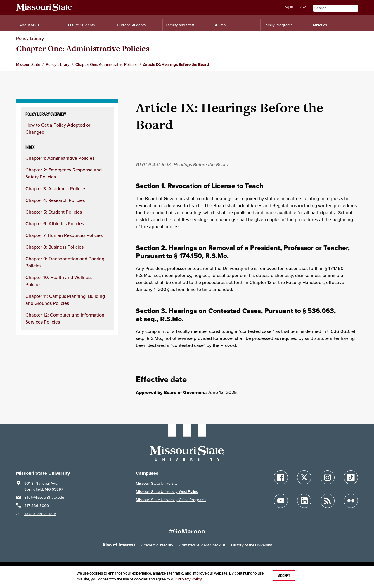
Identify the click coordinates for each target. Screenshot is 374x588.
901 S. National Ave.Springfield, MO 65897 (44, 486)
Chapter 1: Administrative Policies (60, 158)
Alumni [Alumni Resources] (221, 25)
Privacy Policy (190, 579)
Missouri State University (157, 483)
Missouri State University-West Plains (167, 492)
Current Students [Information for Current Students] (131, 25)
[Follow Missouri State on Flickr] (351, 501)
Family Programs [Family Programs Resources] (278, 25)
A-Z (303, 7)
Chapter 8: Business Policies (54, 247)
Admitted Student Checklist (202, 545)
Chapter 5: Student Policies (54, 212)
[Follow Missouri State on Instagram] (328, 477)
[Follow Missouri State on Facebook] (281, 477)
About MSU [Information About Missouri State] (29, 25)
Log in (288, 7)
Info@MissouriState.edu (44, 497)
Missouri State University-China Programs (171, 500)
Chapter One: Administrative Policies (83, 48)
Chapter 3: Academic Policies (56, 188)
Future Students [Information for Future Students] (81, 25)
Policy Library (30, 38)
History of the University (252, 545)
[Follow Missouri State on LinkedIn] (304, 501)
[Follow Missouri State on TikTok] (351, 477)
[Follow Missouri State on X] (304, 477)
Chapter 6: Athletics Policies (55, 223)
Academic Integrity (157, 545)
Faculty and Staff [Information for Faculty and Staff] (180, 25)
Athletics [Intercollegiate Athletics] (320, 25)
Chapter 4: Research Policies (55, 200)
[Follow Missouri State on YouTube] (281, 501)
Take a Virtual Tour (40, 514)
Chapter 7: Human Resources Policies (64, 235)
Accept (284, 576)
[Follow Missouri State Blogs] (328, 501)
